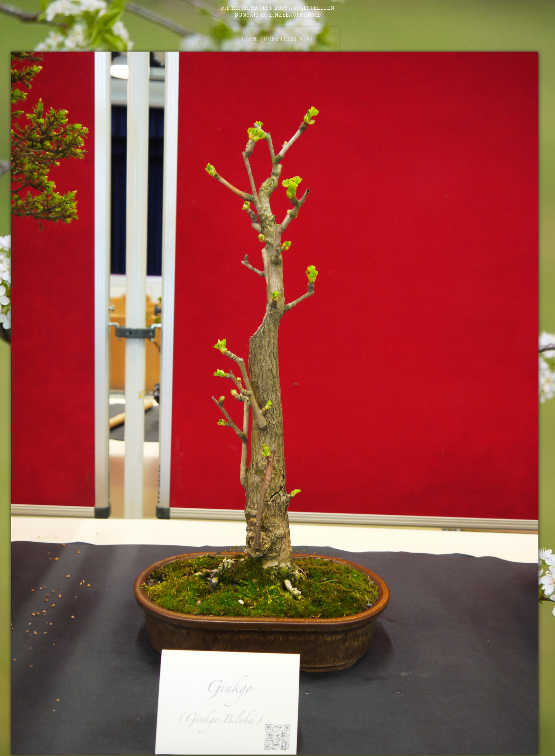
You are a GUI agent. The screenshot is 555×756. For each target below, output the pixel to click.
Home (250, 39)
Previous (279, 39)
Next (306, 39)
